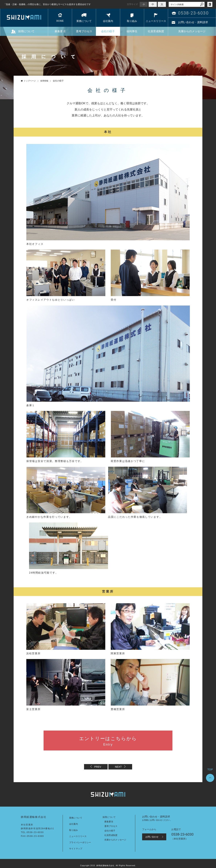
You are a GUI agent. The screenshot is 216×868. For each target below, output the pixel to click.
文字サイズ (132, 4)
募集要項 (60, 31)
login (210, 4)
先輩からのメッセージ (192, 31)
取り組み (132, 21)
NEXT (118, 767)
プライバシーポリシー (80, 842)
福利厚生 (132, 31)
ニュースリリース (156, 21)
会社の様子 (108, 31)
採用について (26, 31)
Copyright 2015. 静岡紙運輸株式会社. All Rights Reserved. (108, 866)
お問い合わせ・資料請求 (193, 22)
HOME (60, 21)
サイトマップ (76, 849)
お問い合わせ (152, 837)
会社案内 (108, 21)
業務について (84, 21)
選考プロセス (84, 31)
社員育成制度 (156, 31)
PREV (98, 767)
